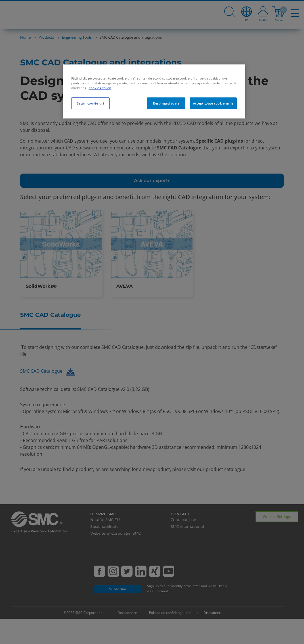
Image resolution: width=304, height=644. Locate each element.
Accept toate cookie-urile (213, 103)
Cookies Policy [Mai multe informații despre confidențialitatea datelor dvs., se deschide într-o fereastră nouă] (100, 88)
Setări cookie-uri (91, 103)
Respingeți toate (166, 103)
